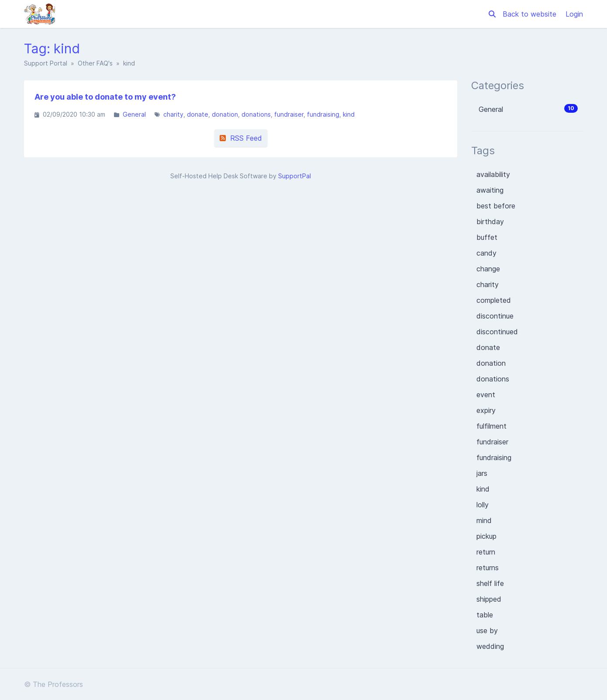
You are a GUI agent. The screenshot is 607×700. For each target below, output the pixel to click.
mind (484, 520)
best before (496, 206)
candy (486, 253)
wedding (490, 646)
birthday (490, 222)
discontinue (495, 316)
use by (487, 631)
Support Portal (46, 63)
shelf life (490, 583)
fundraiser (289, 114)
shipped (489, 599)
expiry (486, 410)
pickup (486, 536)
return (486, 552)
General (134, 114)
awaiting (490, 190)
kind (349, 114)
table (485, 615)
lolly (483, 505)
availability (493, 174)
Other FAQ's (95, 63)
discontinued (497, 332)
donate (198, 114)
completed (494, 300)
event (486, 395)
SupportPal (295, 176)
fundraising (323, 114)
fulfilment (491, 426)
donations (256, 114)
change (488, 269)
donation (225, 114)
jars (482, 473)
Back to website (531, 14)
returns (488, 568)
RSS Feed (241, 138)
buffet (487, 237)
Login (574, 14)
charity (173, 114)
